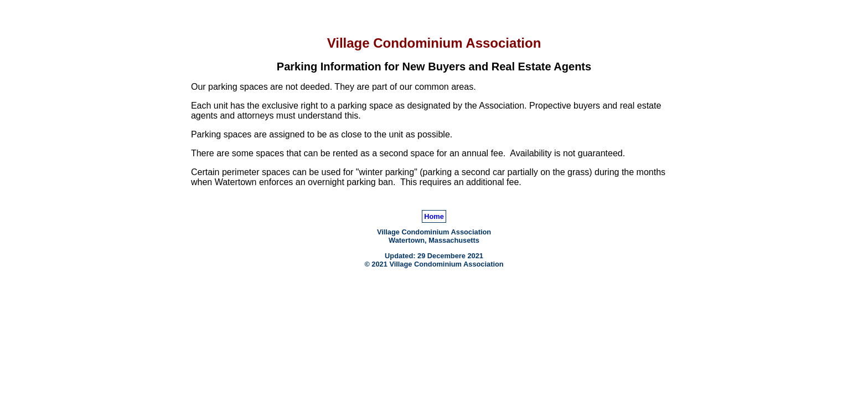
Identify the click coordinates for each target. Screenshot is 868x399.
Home (434, 216)
